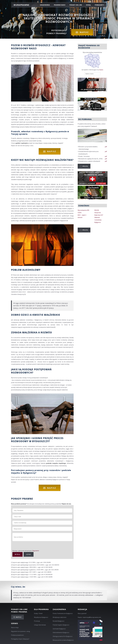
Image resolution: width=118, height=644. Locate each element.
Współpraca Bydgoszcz (41, 617)
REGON (97, 210)
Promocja (37, 621)
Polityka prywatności (17, 635)
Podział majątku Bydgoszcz (61, 625)
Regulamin (36, 551)
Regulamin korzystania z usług (20, 631)
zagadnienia (45, 5)
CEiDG (80, 213)
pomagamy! (99, 5)
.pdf (106, 147)
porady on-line (76, 5)
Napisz (84, 32)
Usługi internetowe (40, 625)
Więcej (85, 166)
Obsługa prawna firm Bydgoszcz (63, 636)
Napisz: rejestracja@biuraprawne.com (89, 617)
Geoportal (98, 213)
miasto (101, 70)
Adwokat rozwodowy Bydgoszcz (98, 220)
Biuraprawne (21, 5)
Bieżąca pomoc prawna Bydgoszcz (63, 640)
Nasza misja (15, 627)
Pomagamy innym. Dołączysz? (20, 639)
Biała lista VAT (99, 215)
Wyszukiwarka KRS (83, 210)
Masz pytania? (82, 613)
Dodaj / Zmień (38, 613)
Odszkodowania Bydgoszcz (61, 632)
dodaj (88, 5)
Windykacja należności (60, 617)
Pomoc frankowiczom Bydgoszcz (63, 613)
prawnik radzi (60, 5)
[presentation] (25, 546)
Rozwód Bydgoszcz (59, 621)
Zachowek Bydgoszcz (59, 629)
